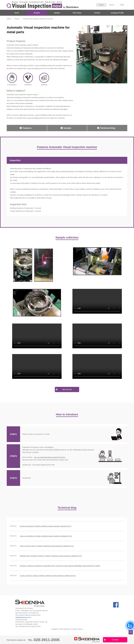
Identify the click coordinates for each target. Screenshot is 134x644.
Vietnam (112, 5)
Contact (97, 13)
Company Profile (117, 13)
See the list (67, 389)
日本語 (122, 5)
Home (17, 13)
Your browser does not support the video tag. (97, 301)
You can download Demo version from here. (50, 457)
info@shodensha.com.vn (23, 617)
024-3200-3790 (23, 626)
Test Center (77, 13)
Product (37, 13)
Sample (57, 13)
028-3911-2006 (23, 615)
